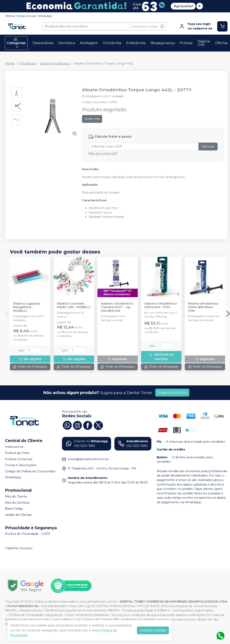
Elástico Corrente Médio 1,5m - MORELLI (74, 305)
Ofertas (10, 16)
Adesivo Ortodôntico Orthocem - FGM (161, 305)
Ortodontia (112, 43)
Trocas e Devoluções (21, 465)
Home (10, 63)
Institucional (14, 447)
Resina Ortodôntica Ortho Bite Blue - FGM (203, 307)
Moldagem (89, 43)
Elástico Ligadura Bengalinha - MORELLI (27, 307)
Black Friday (14, 509)
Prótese (186, 43)
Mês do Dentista (17, 503)
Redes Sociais (27, 16)
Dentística (67, 43)
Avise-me (92, 119)
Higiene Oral (204, 43)
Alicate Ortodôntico (55, 63)
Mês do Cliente (16, 496)
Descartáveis (43, 43)
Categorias (16, 43)
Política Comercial (19, 459)
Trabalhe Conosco (19, 548)
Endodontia (136, 43)
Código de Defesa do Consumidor (30, 471)
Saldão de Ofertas (18, 515)
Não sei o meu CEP (103, 153)
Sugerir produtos (172, 392)
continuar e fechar (153, 630)
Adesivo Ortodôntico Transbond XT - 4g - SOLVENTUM (117, 307)
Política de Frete (17, 453)
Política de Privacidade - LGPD (28, 534)
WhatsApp (45, 16)
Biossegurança (163, 43)
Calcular (208, 146)
